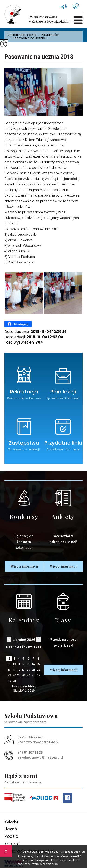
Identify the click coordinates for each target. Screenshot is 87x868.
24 (14, 675)
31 (14, 681)
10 (14, 664)
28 (34, 675)
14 (33, 664)
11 (19, 664)
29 (39, 675)
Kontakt (12, 844)
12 (23, 664)
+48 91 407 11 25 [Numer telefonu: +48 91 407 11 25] (30, 753)
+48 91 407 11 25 (76, 6)
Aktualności (48, 35)
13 (28, 664)
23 (9, 675)
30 (9, 681)
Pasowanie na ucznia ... (28, 38)
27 (28, 675)
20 (28, 670)
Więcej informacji (24, 566)
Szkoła (11, 821)
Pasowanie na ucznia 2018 (39, 57)
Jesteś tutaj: (18, 35)
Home (32, 35)
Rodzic (11, 836)
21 (34, 670)
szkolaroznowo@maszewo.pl (64, 7)
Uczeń (11, 829)
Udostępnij (18, 324)
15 (39, 664)
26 (23, 675)
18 (19, 670)
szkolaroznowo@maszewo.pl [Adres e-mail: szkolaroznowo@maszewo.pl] (40, 757)
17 (14, 670)
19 (23, 670)
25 (19, 675)
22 (39, 670)
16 (9, 670)
